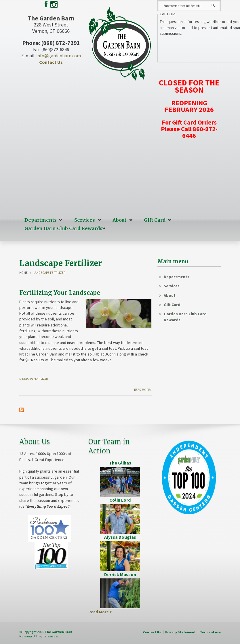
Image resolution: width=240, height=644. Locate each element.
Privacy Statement (180, 632)
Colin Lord (120, 500)
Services (85, 220)
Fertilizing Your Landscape (60, 293)
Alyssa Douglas (120, 537)
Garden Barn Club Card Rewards (63, 228)
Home (23, 273)
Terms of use (210, 632)
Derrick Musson (120, 574)
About (119, 220)
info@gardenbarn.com (59, 56)
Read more (142, 390)
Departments (41, 220)
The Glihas (120, 463)
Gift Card (155, 220)
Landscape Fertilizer (34, 379)
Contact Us (51, 62)
